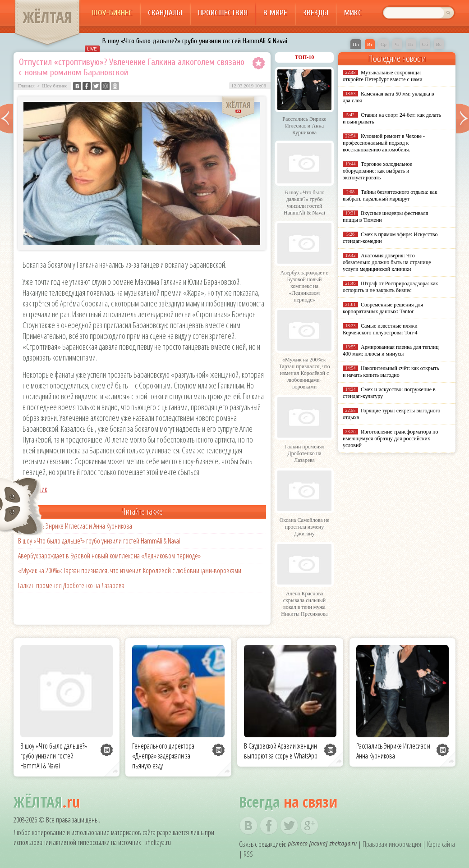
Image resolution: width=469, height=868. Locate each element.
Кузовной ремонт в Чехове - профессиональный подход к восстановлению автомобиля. (384, 143)
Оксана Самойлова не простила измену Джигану (305, 527)
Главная (26, 86)
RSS (248, 854)
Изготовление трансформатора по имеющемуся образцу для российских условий (391, 439)
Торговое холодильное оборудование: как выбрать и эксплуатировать (377, 171)
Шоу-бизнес (112, 13)
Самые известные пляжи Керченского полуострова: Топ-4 (380, 329)
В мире (275, 13)
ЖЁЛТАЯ (47, 17)
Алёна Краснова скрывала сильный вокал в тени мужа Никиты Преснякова (304, 604)
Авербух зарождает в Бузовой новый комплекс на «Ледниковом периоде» (109, 556)
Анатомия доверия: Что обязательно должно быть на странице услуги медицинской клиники (387, 262)
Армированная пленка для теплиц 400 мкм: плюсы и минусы (391, 350)
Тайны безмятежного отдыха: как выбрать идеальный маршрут (390, 195)
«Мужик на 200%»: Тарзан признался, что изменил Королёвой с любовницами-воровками (130, 571)
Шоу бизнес (55, 86)
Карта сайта (441, 844)
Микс (353, 13)
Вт (370, 44)
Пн (356, 44)
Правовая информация (392, 844)
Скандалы (165, 13)
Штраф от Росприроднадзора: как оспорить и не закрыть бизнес (390, 287)
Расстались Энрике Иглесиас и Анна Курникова (75, 526)
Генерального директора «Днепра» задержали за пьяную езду (163, 756)
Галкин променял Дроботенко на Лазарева (71, 585)
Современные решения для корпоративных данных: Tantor (383, 308)
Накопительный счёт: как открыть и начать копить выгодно (391, 372)
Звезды (316, 13)
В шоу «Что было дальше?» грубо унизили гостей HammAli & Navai (195, 41)
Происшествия (223, 13)
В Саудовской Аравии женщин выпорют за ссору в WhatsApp (281, 751)
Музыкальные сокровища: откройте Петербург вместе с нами (383, 76)
